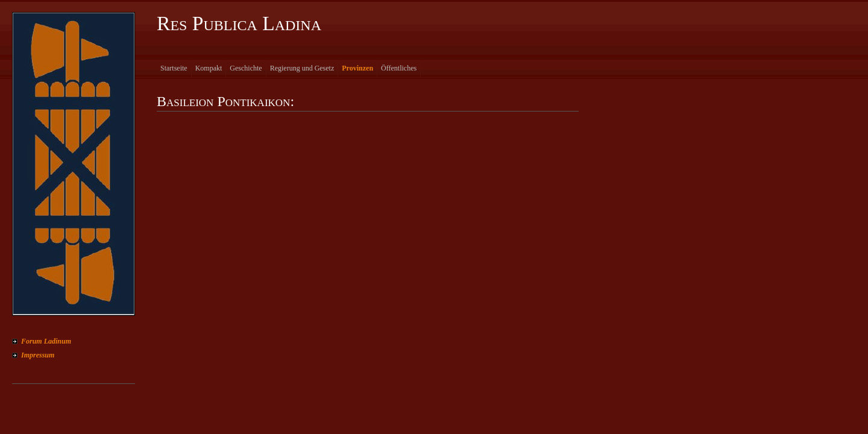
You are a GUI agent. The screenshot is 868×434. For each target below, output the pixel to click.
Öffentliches (399, 68)
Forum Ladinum (46, 341)
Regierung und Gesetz (302, 68)
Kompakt (209, 68)
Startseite (174, 68)
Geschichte (246, 68)
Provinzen (357, 68)
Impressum (38, 355)
